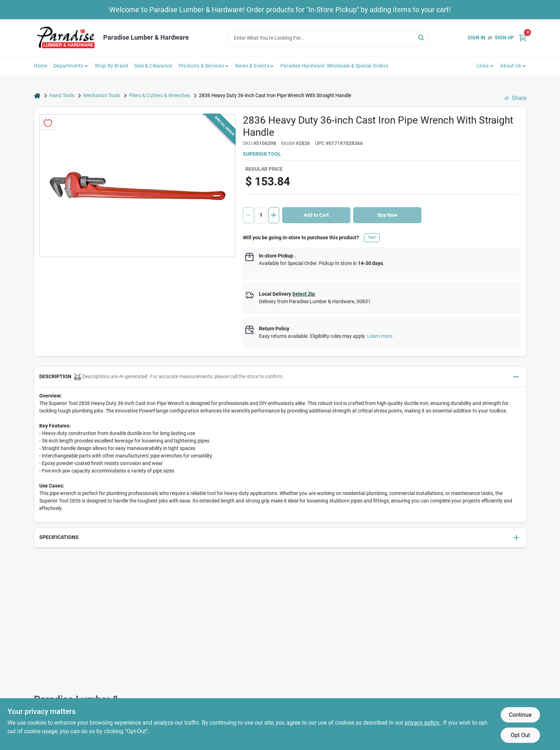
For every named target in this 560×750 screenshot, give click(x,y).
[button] (280, 377)
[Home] (37, 96)
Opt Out (520, 735)
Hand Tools (62, 95)
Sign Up (504, 37)
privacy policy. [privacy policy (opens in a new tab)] (422, 723)
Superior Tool (262, 154)
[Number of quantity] (261, 215)
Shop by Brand (112, 66)
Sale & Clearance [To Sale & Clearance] (153, 66)
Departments (68, 66)
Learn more (380, 336)
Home (41, 66)
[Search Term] (328, 38)
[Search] (422, 37)
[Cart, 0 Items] (522, 38)
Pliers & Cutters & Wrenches (159, 95)
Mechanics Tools (102, 95)
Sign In (476, 37)
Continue (520, 715)
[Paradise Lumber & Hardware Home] (66, 38)
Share (516, 98)
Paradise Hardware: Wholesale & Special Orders (334, 66)
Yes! (372, 237)
